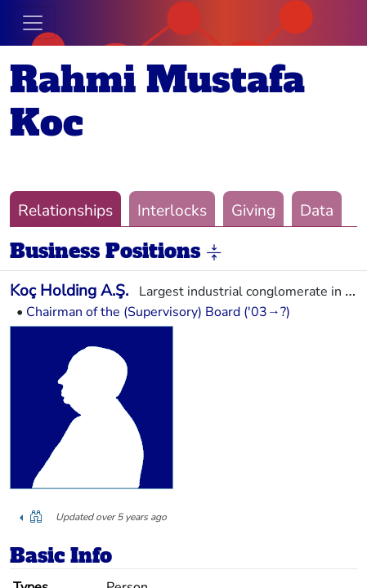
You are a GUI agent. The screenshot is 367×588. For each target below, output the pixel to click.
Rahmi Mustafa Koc (157, 101)
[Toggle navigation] (33, 23)
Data (317, 211)
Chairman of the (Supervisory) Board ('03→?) (158, 312)
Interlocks (172, 211)
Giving (253, 211)
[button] (214, 252)
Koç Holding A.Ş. (69, 291)
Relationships (65, 211)
